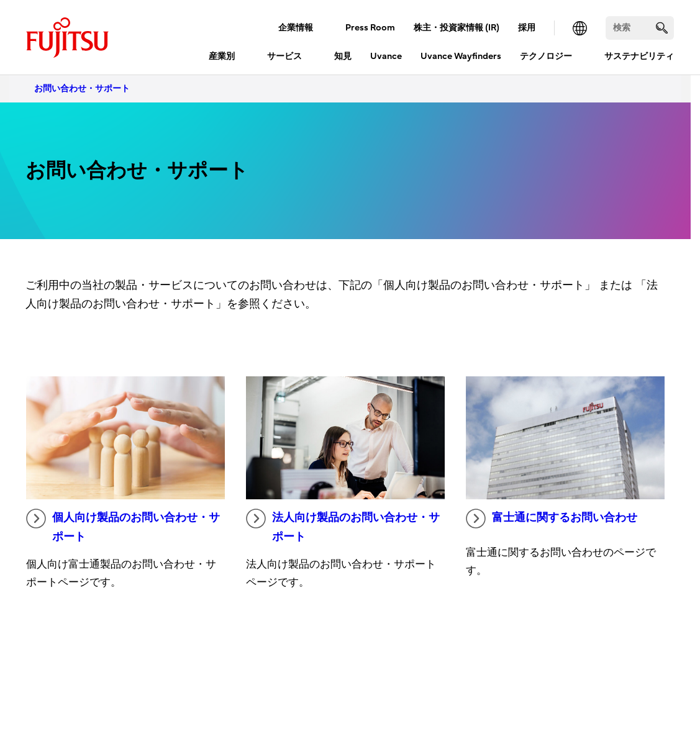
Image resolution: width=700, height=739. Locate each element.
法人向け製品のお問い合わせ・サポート (343, 526)
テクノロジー (546, 56)
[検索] (640, 28)
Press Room (370, 28)
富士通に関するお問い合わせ (552, 519)
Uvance (386, 56)
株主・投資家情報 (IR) (457, 28)
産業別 (222, 56)
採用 (527, 28)
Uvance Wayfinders (461, 56)
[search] (662, 28)
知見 (343, 56)
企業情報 (296, 28)
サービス (284, 56)
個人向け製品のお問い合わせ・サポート (123, 526)
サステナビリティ (639, 56)
